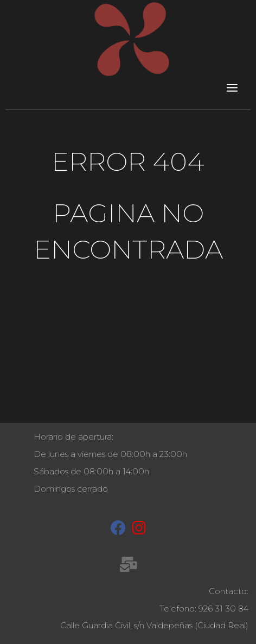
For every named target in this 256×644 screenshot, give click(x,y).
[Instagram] (139, 530)
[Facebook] (118, 530)
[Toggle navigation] (232, 87)
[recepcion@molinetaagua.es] (128, 566)
